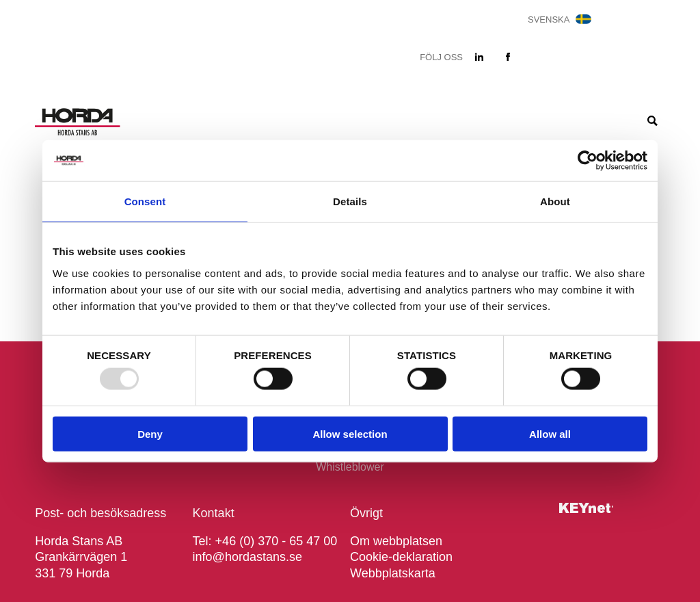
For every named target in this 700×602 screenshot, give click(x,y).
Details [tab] (350, 201)
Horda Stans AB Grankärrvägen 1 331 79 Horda (81, 557)
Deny (150, 433)
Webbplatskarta (393, 573)
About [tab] (555, 201)
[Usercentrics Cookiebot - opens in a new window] (588, 161)
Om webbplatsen (396, 541)
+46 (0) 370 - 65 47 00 (277, 541)
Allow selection (350, 433)
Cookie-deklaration (401, 557)
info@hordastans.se (247, 557)
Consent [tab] (145, 201)
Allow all (550, 433)
